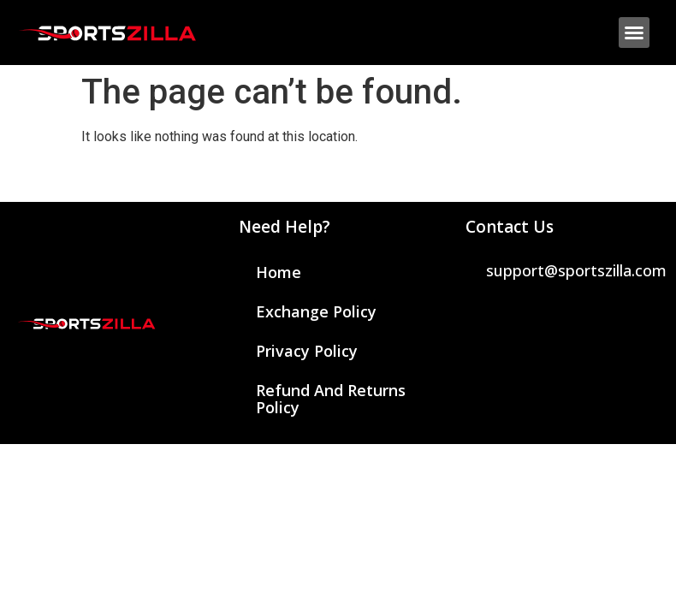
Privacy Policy (307, 351)
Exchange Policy (316, 311)
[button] (634, 33)
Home (279, 272)
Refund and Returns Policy (331, 399)
